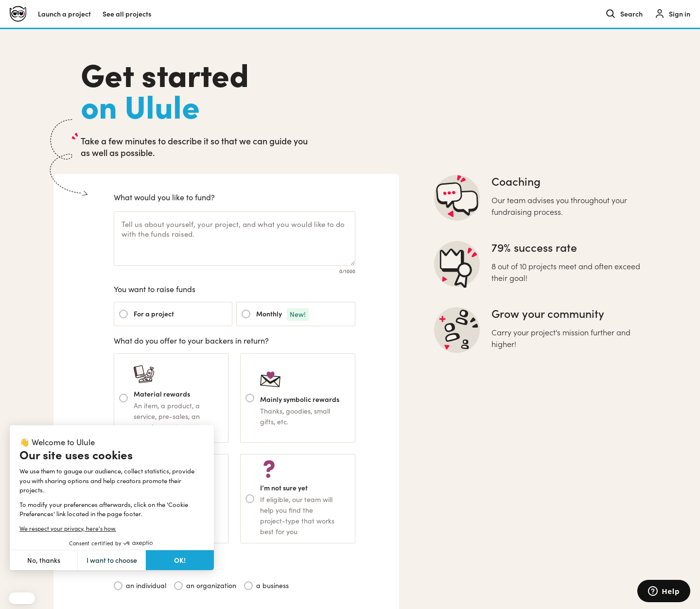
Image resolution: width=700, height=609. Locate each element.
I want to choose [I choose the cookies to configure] (112, 560)
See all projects (127, 14)
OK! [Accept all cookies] (180, 560)
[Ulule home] (18, 14)
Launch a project (64, 14)
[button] (22, 598)
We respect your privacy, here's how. (68, 528)
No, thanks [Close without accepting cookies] (44, 560)
